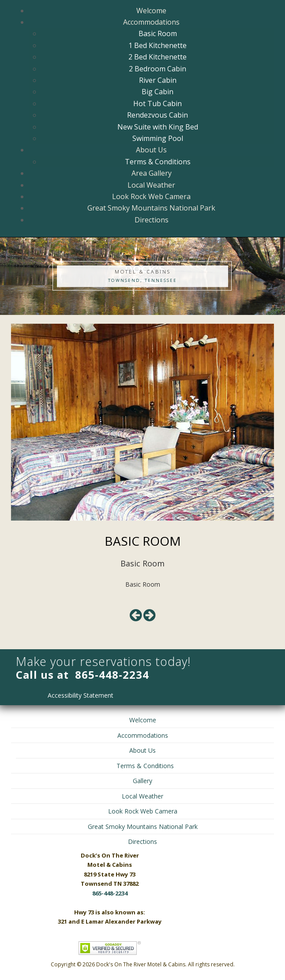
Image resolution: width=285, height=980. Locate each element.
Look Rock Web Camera (151, 196)
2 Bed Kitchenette (157, 57)
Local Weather (151, 185)
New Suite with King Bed (158, 127)
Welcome (151, 11)
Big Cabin (157, 92)
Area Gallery (152, 173)
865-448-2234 (112, 675)
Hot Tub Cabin (157, 104)
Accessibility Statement (81, 695)
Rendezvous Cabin (157, 115)
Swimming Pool (158, 138)
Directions (152, 220)
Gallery (142, 781)
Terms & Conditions (158, 162)
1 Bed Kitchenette (157, 45)
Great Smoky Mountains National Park (151, 208)
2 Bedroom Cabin (157, 69)
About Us (151, 150)
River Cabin (158, 80)
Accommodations (151, 22)
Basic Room (158, 33)
